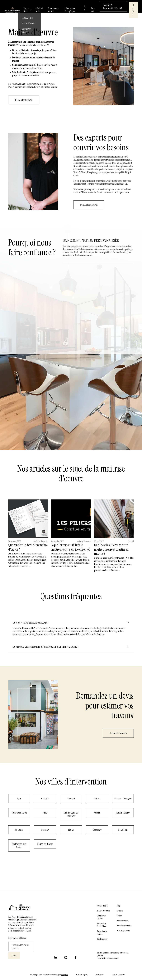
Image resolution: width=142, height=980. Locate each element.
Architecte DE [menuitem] (102, 906)
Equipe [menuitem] (119, 916)
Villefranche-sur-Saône (19, 845)
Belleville (45, 799)
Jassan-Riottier (123, 813)
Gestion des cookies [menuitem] (119, 975)
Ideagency (64, 975)
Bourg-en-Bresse (45, 844)
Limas (71, 830)
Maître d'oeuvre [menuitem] (103, 911)
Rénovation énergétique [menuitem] (102, 925)
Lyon (19, 799)
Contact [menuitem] (120, 911)
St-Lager (19, 830)
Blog (85, 10)
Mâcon (97, 799)
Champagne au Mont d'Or (71, 814)
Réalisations (39, 10)
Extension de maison (53, 10)
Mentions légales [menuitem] (82, 975)
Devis (133, 10)
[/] (13, 10)
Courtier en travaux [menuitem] (102, 917)
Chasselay (97, 830)
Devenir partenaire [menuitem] (124, 926)
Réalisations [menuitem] (102, 939)
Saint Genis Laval (19, 813)
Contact (93, 10)
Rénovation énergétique (70, 10)
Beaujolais (123, 830)
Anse (45, 813)
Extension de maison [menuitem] (102, 933)
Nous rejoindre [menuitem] (123, 921)
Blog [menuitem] (118, 906)
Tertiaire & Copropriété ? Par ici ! (112, 7)
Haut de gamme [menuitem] (123, 931)
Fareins (97, 813)
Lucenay (45, 830)
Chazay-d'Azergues (123, 799)
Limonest (71, 799)
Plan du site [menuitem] (100, 975)
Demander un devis (118, 733)
